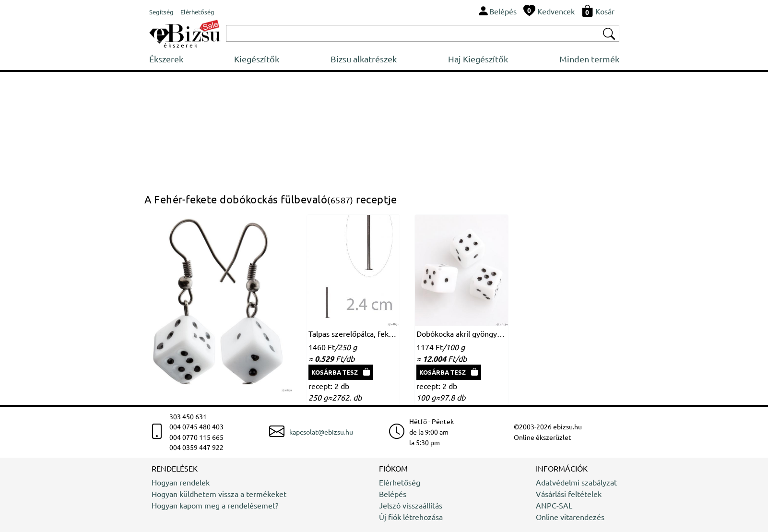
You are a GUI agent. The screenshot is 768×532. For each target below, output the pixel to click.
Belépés (393, 494)
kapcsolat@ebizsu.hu (321, 432)
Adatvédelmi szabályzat (576, 482)
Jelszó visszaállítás (411, 505)
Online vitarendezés (570, 517)
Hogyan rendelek (181, 482)
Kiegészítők (257, 59)
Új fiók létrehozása (411, 517)
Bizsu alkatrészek (364, 59)
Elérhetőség (400, 482)
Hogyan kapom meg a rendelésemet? (215, 505)
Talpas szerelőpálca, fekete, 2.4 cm (354, 333)
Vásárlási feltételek (569, 494)
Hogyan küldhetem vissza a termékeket (219, 494)
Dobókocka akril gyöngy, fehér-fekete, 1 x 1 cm (461, 333)
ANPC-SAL (554, 505)
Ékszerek (166, 59)
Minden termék (589, 59)
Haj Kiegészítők (478, 59)
